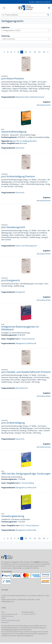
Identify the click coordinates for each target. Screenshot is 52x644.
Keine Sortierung (27, 39)
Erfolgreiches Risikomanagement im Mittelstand (20, 328)
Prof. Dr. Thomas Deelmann (29, 526)
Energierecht (20, 292)
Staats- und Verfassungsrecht (26, 246)
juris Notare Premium (13, 78)
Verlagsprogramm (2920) (27, 30)
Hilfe (3, 612)
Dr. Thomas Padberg (27, 483)
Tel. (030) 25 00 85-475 (29, 614)
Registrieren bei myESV (42, 2)
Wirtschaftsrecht (22, 388)
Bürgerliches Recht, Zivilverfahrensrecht (30, 97)
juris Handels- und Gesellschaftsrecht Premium (26, 372)
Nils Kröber (23, 143)
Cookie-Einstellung (7, 616)
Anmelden (32, 2)
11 (30, 52)
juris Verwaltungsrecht (13, 227)
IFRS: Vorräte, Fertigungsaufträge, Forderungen (26, 474)
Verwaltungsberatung (13, 516)
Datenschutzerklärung (8, 614)
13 (39, 52)
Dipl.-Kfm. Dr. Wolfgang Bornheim (25, 141)
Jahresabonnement (44, 105)
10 (26, 52)
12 (35, 52)
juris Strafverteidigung (13, 423)
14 (44, 52)
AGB (3, 618)
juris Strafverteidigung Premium (18, 176)
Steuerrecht (20, 148)
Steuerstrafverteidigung (14, 132)
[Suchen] (24, 15)
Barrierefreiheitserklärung (10, 620)
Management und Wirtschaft (26, 343)
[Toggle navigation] (4, 8)
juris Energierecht (11, 280)
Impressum (5, 622)
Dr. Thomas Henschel (27, 339)
